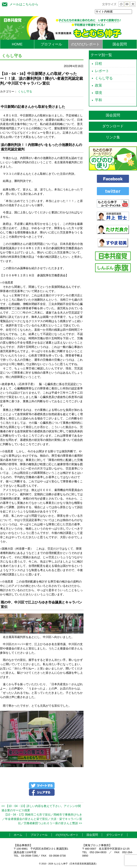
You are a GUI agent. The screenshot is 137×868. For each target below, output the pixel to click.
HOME (17, 44)
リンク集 (113, 137)
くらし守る (25, 92)
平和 (98, 100)
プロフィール (51, 44)
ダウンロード (113, 126)
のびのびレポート (85, 44)
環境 (98, 93)
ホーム (18, 835)
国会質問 (120, 44)
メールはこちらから (19, 4)
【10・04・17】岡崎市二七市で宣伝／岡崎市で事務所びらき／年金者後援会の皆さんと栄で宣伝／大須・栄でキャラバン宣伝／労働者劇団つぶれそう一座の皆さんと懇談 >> (42, 819)
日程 (98, 64)
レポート (102, 71)
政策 (98, 85)
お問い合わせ (78, 839)
